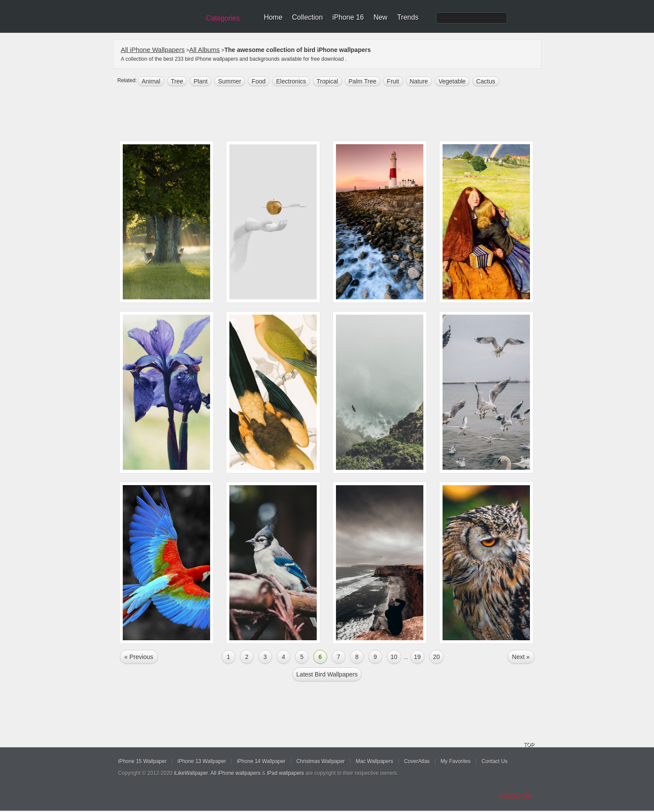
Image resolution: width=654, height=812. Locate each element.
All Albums (204, 50)
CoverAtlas (417, 761)
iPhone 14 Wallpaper (261, 761)
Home (273, 17)
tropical (327, 81)
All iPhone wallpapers (236, 773)
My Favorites (456, 761)
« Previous (139, 657)
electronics (291, 81)
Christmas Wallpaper (320, 761)
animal (151, 81)
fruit (393, 81)
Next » (521, 657)
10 (394, 657)
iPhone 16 (348, 17)
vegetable (452, 81)
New (381, 17)
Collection (308, 17)
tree (177, 81)
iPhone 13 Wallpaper (202, 761)
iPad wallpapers (285, 773)
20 (436, 657)
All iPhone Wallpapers (153, 50)
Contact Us (494, 761)
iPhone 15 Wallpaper (143, 761)
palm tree (363, 81)
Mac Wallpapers (374, 761)
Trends (408, 17)
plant (201, 81)
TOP (529, 745)
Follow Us (515, 796)
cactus (486, 81)
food (259, 81)
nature (419, 81)
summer (230, 81)
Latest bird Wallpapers (327, 674)
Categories (223, 18)
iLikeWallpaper (191, 773)
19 (418, 657)
